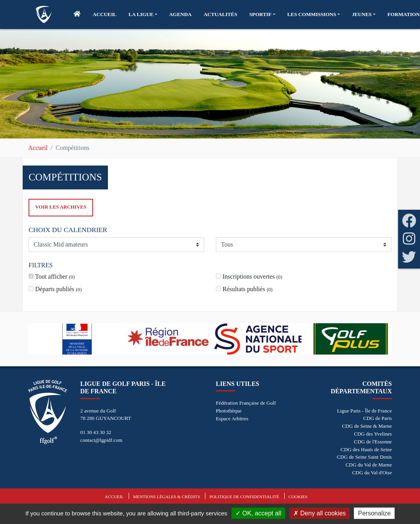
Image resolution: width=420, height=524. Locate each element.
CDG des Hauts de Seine (366, 449)
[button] (143, 14)
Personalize (374, 513)
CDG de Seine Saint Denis (364, 457)
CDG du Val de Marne (369, 465)
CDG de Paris (378, 418)
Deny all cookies (319, 513)
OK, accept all (258, 513)
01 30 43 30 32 (96, 432)
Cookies (298, 497)
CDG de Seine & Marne (367, 426)
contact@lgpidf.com (101, 440)
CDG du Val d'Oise (372, 473)
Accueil (38, 148)
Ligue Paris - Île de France (364, 411)
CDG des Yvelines (373, 434)
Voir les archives (61, 207)
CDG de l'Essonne (373, 442)
